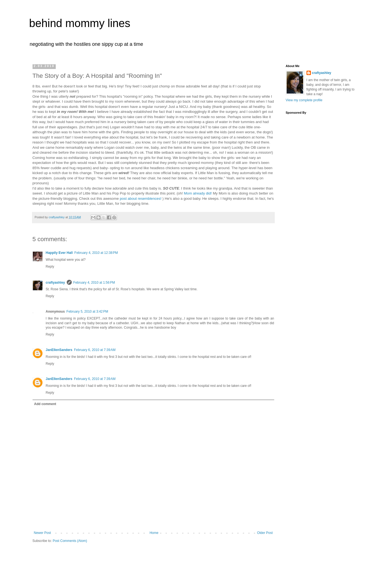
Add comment (45, 404)
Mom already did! (198, 193)
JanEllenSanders (59, 350)
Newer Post (42, 533)
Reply (50, 267)
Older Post (265, 533)
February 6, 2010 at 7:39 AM (95, 350)
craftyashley (55, 283)
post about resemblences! (141, 199)
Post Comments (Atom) (70, 541)
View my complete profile (304, 100)
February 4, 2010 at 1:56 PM (94, 283)
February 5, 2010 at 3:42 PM (87, 312)
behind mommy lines (80, 23)
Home (154, 533)
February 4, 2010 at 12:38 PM (96, 253)
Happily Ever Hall (59, 253)
